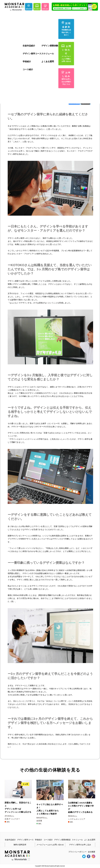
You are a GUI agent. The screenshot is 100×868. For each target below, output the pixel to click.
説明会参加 (66, 29)
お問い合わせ (66, 54)
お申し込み (66, 78)
